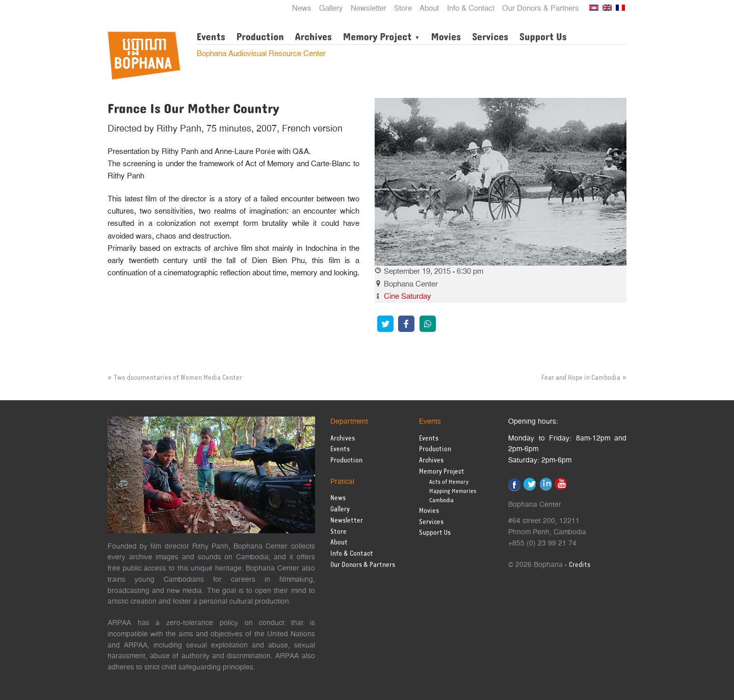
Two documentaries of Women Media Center (178, 378)
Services (490, 37)
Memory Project (377, 37)
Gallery (331, 9)
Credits (580, 565)
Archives (313, 37)
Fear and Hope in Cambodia (581, 378)
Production (260, 37)
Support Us (543, 37)
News (302, 9)
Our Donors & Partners (541, 9)
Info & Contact (471, 9)
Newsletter (369, 9)
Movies (446, 37)
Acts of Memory (449, 482)
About (429, 9)
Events (211, 37)
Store (403, 9)
